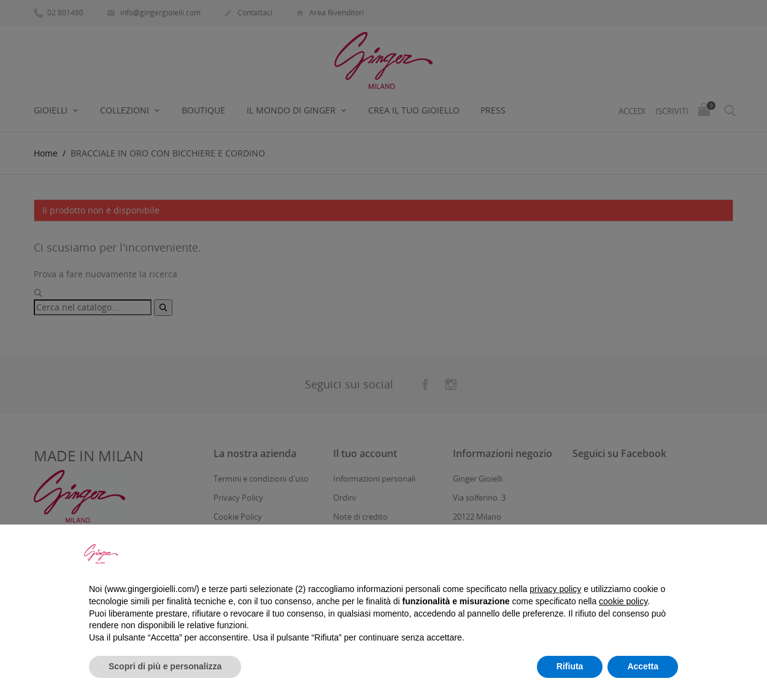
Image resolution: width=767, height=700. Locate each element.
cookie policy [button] (623, 601)
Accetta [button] (643, 666)
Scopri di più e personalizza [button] (165, 666)
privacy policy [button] (555, 589)
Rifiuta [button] (570, 666)
